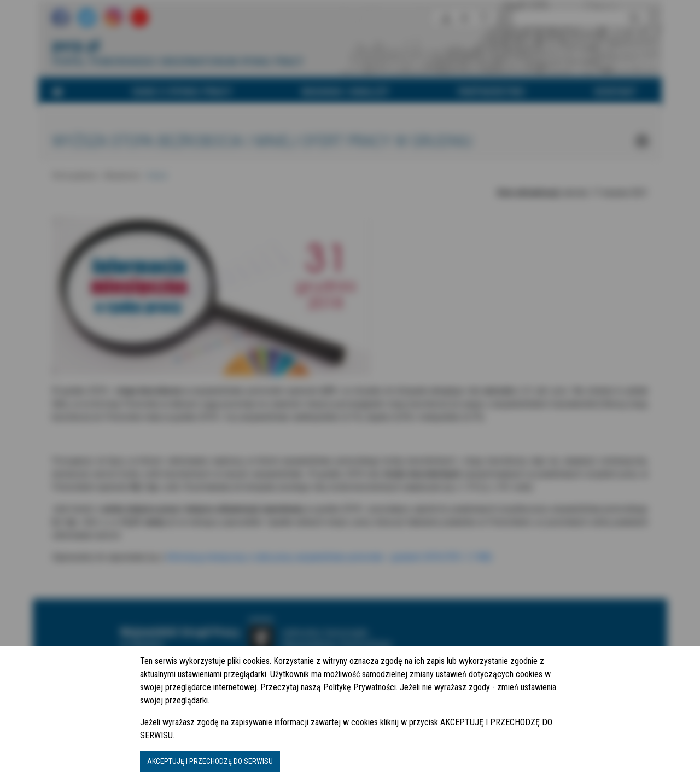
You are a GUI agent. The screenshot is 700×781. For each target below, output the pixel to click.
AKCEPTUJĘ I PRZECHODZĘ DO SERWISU (210, 761)
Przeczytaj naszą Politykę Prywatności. (329, 687)
